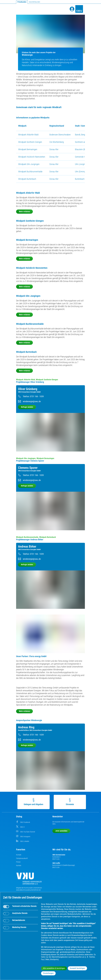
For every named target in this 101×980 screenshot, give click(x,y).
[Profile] (72, 9)
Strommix (69, 802)
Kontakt (19, 855)
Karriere (19, 865)
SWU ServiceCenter (59, 855)
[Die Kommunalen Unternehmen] (29, 879)
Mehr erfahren (24, 212)
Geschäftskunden (35, 2)
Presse (18, 862)
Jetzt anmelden (61, 831)
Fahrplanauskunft (22, 858)
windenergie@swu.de (32, 401)
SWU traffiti (56, 863)
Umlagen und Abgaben (32, 802)
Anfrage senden (27, 407)
